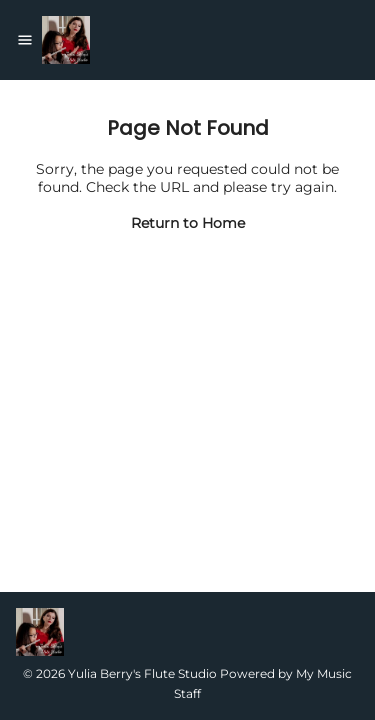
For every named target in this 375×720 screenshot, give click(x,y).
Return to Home (188, 223)
